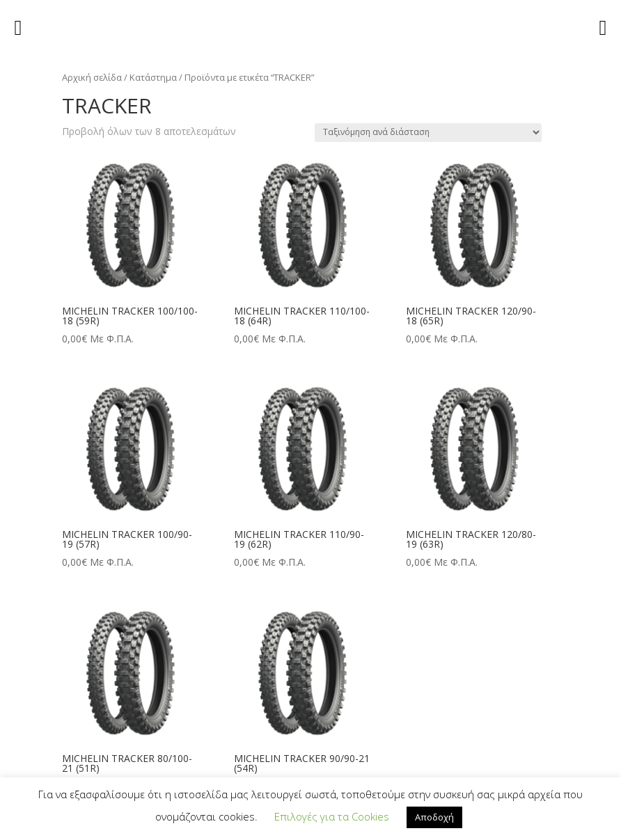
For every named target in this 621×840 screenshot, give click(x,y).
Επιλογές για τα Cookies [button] (332, 816)
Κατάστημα (153, 77)
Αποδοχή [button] (434, 817)
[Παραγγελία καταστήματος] (428, 133)
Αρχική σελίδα (92, 77)
